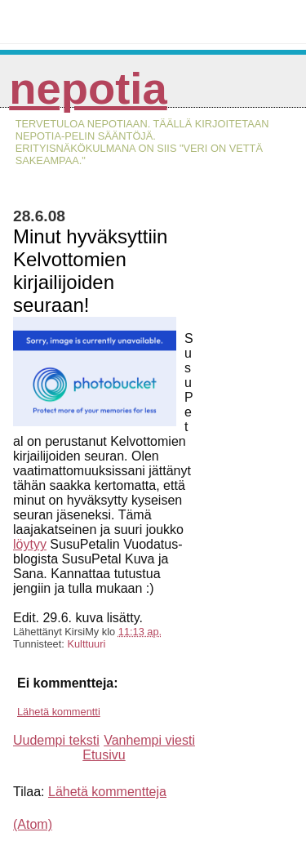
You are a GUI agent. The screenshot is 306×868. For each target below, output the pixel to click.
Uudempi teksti (56, 740)
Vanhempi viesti (149, 740)
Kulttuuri (86, 644)
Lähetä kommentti (59, 712)
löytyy (30, 544)
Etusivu (104, 755)
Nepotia (88, 89)
